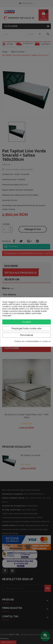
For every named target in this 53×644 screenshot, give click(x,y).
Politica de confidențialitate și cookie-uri (33, 341)
